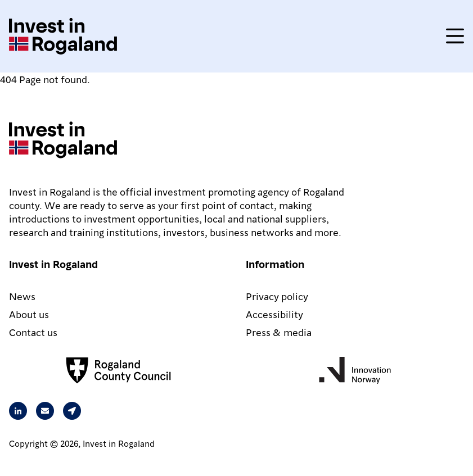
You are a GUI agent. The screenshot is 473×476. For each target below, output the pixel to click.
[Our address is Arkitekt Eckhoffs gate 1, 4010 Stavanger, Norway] (72, 411)
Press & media (279, 332)
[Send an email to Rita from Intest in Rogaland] (45, 411)
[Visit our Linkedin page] (18, 411)
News (22, 296)
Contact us (33, 332)
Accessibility (274, 314)
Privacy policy (277, 296)
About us (29, 314)
